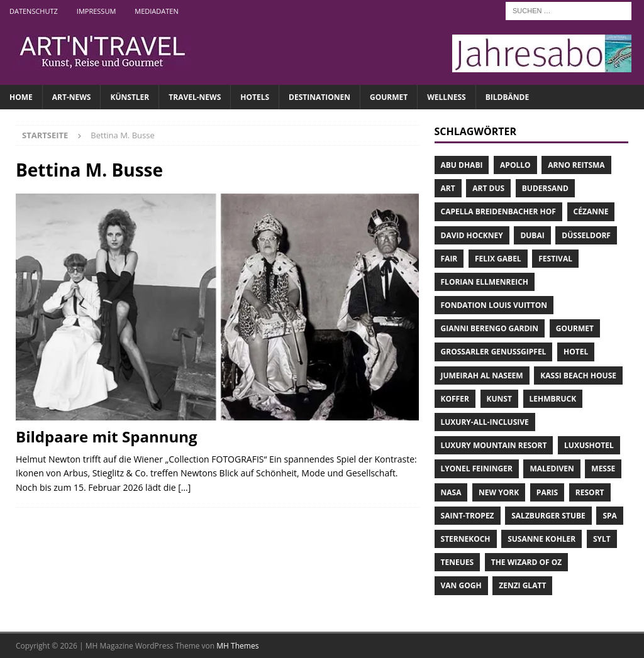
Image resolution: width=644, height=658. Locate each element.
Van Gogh (461, 585)
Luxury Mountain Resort (494, 445)
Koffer (455, 399)
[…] (184, 487)
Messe (603, 469)
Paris (547, 492)
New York (499, 492)
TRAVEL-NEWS (195, 97)
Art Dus (488, 188)
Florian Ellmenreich (485, 282)
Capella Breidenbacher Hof (498, 211)
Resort (590, 492)
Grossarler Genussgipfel (494, 352)
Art (448, 188)
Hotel (576, 352)
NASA (451, 492)
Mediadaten (156, 11)
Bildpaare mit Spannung (107, 436)
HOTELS (255, 97)
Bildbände (507, 97)
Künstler (130, 97)
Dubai (532, 235)
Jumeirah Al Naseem (482, 376)
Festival (555, 259)
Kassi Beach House (578, 376)
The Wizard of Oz (526, 562)
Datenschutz (34, 11)
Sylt (602, 539)
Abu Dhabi (462, 165)
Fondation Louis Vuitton (494, 305)
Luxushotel (589, 445)
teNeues (458, 562)
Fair (449, 259)
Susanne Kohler (541, 539)
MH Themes (237, 646)
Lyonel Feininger (477, 469)
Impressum (96, 11)
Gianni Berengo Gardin (490, 328)
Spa (609, 516)
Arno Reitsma (576, 165)
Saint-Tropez (468, 516)
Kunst (499, 399)
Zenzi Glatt (522, 585)
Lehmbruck (553, 399)
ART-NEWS (72, 97)
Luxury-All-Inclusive (485, 422)
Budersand (545, 188)
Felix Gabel (498, 259)
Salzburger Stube (548, 516)
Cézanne (591, 211)
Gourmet (575, 328)
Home (21, 97)
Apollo (515, 165)
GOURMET (389, 97)
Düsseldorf (586, 235)
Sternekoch (466, 539)
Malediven (552, 469)
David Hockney (472, 235)
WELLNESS (447, 97)
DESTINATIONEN (319, 97)
